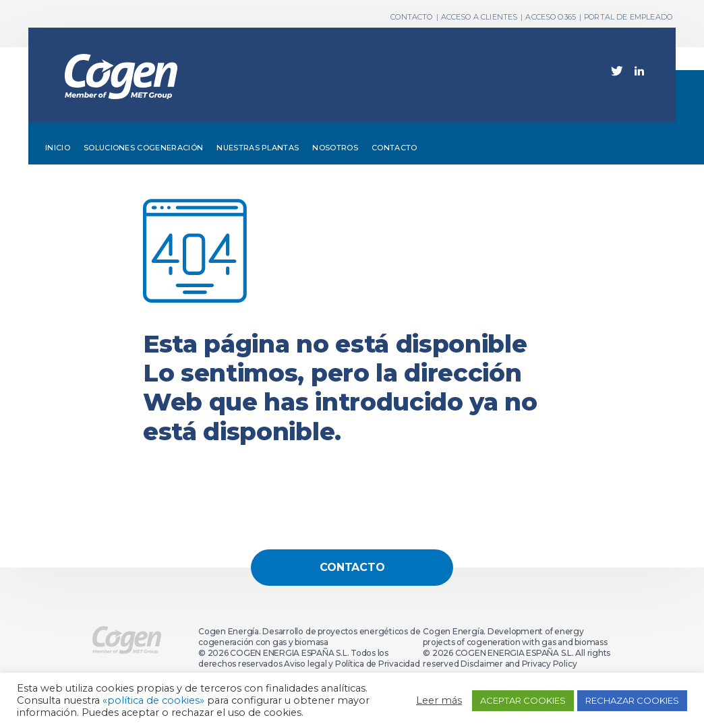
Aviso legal (305, 664)
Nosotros (335, 148)
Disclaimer (482, 664)
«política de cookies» (153, 700)
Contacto (394, 148)
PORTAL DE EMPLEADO (628, 17)
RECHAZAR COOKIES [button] (632, 700)
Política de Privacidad (378, 664)
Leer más (439, 700)
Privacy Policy (550, 664)
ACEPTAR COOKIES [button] (523, 700)
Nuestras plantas (258, 148)
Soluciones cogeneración (143, 148)
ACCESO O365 (551, 17)
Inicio (58, 148)
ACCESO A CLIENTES (479, 17)
